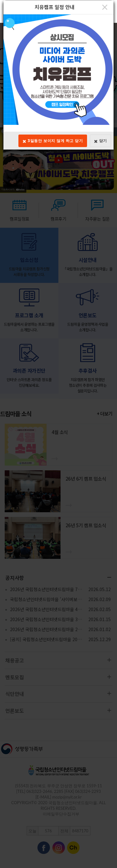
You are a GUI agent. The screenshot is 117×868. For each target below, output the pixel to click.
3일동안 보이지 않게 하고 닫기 (53, 141)
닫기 (100, 141)
